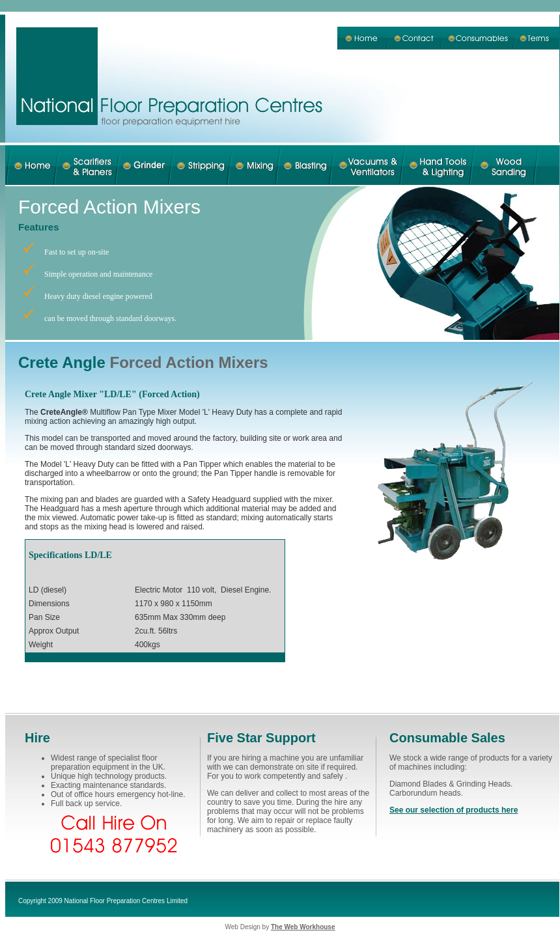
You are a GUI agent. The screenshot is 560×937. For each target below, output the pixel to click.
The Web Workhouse (303, 927)
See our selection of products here (454, 810)
